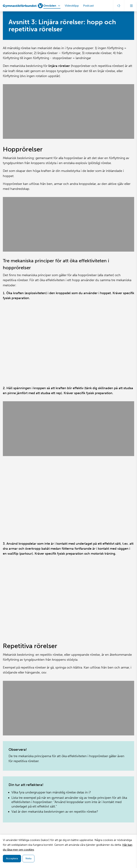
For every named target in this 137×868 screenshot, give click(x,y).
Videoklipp (72, 6)
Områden (50, 6)
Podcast (88, 6)
